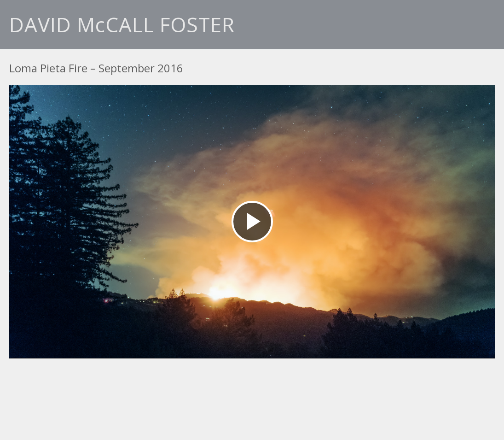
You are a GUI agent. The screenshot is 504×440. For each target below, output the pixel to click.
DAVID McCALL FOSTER (122, 24)
